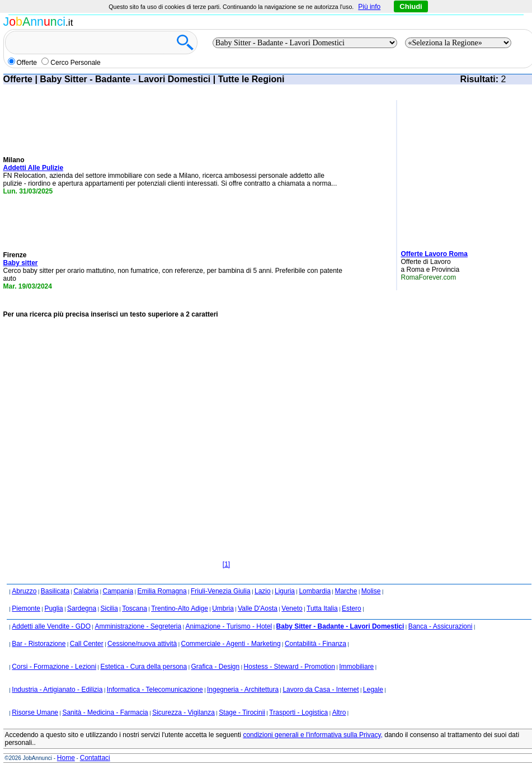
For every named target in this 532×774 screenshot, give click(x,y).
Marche (346, 591)
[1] (226, 564)
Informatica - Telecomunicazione (155, 690)
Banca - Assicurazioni (441, 626)
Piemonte (26, 608)
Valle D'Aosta (258, 608)
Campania (118, 591)
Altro (339, 712)
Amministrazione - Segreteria (138, 626)
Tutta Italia (322, 608)
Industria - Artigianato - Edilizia (57, 690)
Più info (369, 7)
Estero (352, 608)
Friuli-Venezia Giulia (221, 591)
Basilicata (55, 591)
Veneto (292, 608)
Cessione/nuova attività (142, 644)
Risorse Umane (35, 712)
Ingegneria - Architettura (243, 690)
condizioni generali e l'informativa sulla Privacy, (313, 735)
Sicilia (109, 608)
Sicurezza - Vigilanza (183, 712)
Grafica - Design (216, 667)
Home (66, 758)
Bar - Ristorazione (39, 644)
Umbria (223, 608)
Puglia (53, 608)
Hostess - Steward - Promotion (289, 667)
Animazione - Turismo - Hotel (229, 626)
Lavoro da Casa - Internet (321, 690)
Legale (373, 690)
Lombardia (315, 591)
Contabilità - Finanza (316, 644)
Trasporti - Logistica (298, 712)
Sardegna (82, 608)
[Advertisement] (434, 171)
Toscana (135, 608)
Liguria (285, 591)
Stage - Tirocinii (242, 712)
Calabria (86, 591)
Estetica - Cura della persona (143, 667)
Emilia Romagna (162, 591)
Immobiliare (356, 667)
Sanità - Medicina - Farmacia (105, 712)
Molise (371, 591)
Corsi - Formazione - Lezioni (54, 667)
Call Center (87, 644)
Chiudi (411, 6)
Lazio (263, 591)
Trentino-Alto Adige (180, 608)
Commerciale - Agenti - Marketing (231, 644)
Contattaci (95, 758)
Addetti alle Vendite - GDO (51, 626)
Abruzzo (24, 591)
